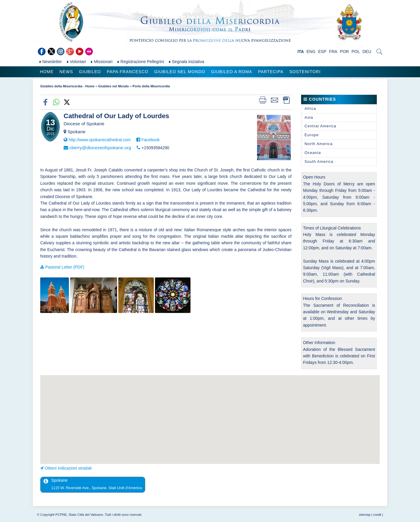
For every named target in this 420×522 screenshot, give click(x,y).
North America (318, 144)
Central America (320, 126)
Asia (309, 117)
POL (356, 52)
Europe (311, 135)
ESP (322, 52)
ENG (311, 52)
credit (377, 515)
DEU (367, 52)
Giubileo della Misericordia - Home (67, 86)
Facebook (150, 140)
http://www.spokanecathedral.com (100, 140)
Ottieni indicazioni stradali (68, 468)
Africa (310, 109)
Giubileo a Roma (232, 72)
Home (47, 72)
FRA (333, 52)
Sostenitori (305, 72)
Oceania (312, 153)
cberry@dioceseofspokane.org (100, 148)
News (66, 72)
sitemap (365, 515)
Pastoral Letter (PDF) (65, 267)
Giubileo (90, 72)
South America (319, 162)
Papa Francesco (127, 72)
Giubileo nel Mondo (180, 72)
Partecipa (271, 72)
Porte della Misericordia (151, 86)
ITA (301, 52)
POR (344, 52)
